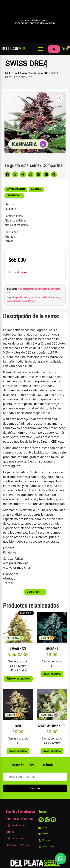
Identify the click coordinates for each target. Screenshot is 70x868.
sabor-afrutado (14, 301)
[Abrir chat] (61, 859)
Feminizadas (20, 73)
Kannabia (55, 298)
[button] (59, 98)
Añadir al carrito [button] (52, 674)
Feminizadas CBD (39, 73)
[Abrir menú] (41, 49)
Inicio (8, 73)
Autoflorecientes (26, 289)
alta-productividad (21, 298)
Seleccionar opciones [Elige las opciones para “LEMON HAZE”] (18, 679)
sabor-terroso (29, 301)
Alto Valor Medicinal (40, 298)
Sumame (35, 788)
